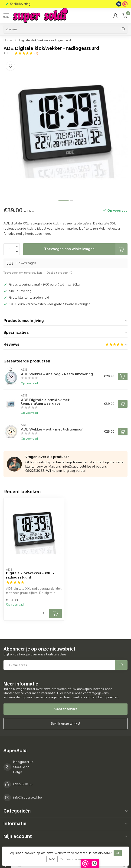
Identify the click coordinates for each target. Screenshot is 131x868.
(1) (36, 53)
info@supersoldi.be (28, 797)
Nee (52, 859)
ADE (7, 53)
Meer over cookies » (73, 859)
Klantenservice (65, 709)
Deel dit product (59, 273)
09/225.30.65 (23, 784)
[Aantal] (43, 613)
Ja (118, 853)
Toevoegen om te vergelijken (23, 273)
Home (8, 40)
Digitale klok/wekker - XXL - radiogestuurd (30, 575)
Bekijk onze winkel (65, 724)
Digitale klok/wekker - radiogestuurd (45, 40)
